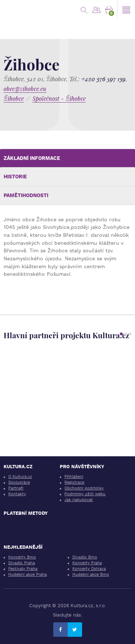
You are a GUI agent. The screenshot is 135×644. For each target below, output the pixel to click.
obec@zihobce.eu (25, 89)
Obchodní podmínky (84, 488)
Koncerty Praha (87, 563)
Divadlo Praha (22, 563)
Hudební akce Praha (28, 575)
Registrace (74, 482)
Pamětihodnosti (26, 195)
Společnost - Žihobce (59, 98)
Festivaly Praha (23, 569)
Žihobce (14, 98)
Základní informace (32, 158)
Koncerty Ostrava (89, 569)
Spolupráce (19, 482)
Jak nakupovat (79, 500)
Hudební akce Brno (91, 575)
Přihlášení (74, 477)
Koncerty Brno (22, 557)
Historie (15, 177)
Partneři (16, 488)
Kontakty (17, 494)
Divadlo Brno (85, 557)
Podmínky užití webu (85, 494)
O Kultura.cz (20, 477)
